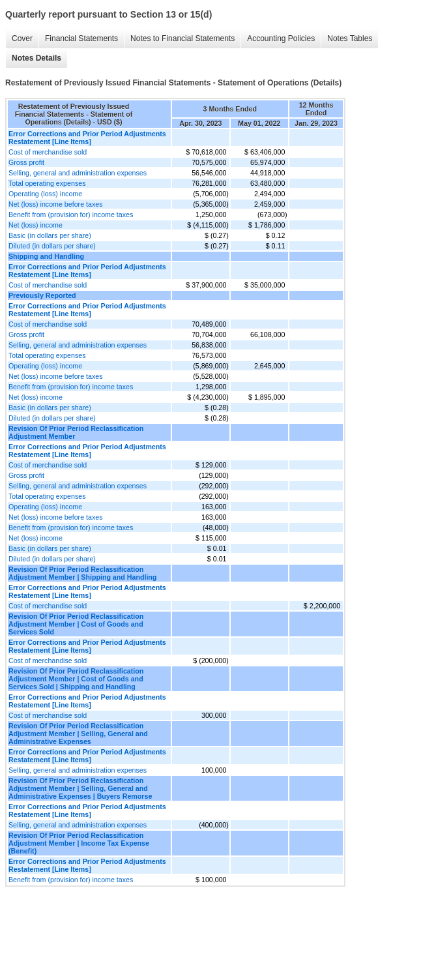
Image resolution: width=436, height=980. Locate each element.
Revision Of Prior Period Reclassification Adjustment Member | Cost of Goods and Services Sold (76, 624)
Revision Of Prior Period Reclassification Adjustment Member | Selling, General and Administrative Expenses (78, 734)
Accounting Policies (281, 38)
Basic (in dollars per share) (50, 235)
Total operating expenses (47, 183)
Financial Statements (81, 38)
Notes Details (36, 58)
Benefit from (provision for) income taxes (71, 215)
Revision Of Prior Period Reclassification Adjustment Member (76, 432)
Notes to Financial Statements (182, 38)
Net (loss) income (36, 225)
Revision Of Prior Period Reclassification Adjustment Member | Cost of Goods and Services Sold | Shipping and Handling (76, 679)
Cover (22, 38)
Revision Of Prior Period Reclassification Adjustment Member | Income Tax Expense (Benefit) (79, 843)
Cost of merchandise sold (48, 152)
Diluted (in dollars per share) (52, 246)
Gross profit (26, 162)
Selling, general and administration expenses (78, 173)
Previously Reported (42, 295)
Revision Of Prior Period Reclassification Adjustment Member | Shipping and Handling (82, 573)
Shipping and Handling (46, 256)
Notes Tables (350, 38)
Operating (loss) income (45, 194)
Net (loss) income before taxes (56, 204)
